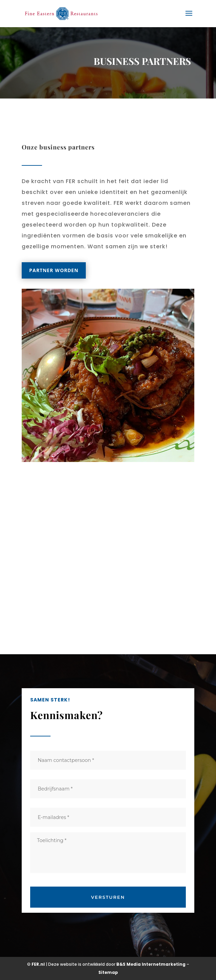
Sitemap (108, 972)
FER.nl (38, 964)
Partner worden (54, 270)
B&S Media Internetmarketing (151, 964)
